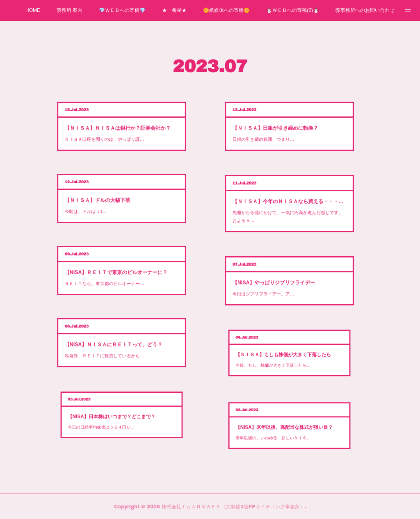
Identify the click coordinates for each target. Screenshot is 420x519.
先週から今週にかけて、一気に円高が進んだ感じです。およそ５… (288, 207)
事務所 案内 (70, 10)
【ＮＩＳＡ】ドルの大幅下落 (117, 199)
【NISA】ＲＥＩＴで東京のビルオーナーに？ (121, 272)
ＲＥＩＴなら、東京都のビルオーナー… (119, 274)
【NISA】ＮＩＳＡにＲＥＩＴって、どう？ (120, 345)
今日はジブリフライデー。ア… (284, 285)
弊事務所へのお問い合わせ (365, 10)
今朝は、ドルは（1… (115, 201)
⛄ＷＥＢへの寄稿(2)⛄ (293, 10)
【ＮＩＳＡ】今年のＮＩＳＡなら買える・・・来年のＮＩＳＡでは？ (289, 204)
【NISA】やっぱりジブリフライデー (286, 283)
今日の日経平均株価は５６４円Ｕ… (120, 419)
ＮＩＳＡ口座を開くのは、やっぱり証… (119, 128)
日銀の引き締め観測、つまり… (284, 129)
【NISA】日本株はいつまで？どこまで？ (121, 418)
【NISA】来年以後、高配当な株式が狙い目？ (288, 429)
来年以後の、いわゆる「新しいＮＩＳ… (287, 429)
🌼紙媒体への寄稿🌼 (226, 10)
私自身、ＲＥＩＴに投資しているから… (119, 347)
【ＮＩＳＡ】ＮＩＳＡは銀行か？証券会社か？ (121, 126)
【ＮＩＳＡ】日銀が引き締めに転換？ (286, 127)
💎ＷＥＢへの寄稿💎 (122, 10)
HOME (33, 10)
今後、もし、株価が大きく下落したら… (287, 357)
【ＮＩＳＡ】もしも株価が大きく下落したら (288, 356)
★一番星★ (174, 10)
